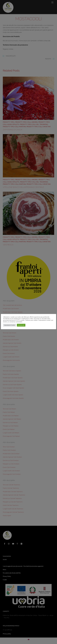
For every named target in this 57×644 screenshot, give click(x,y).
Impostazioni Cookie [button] (10, 326)
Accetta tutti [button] (21, 326)
